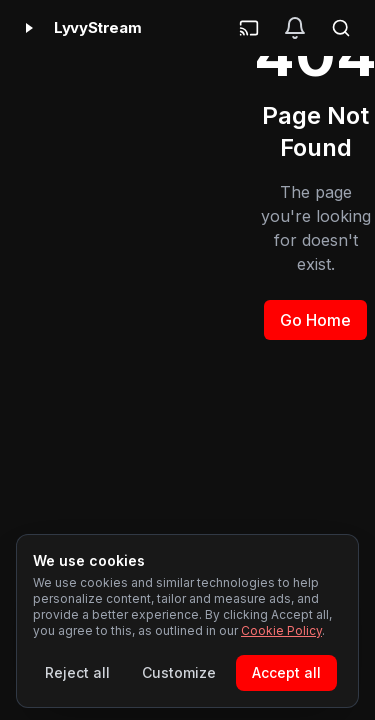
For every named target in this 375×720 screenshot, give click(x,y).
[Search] (341, 28)
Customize (179, 672)
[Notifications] (295, 28)
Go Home (315, 320)
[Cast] (249, 28)
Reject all (77, 672)
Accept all (286, 672)
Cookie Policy (281, 630)
